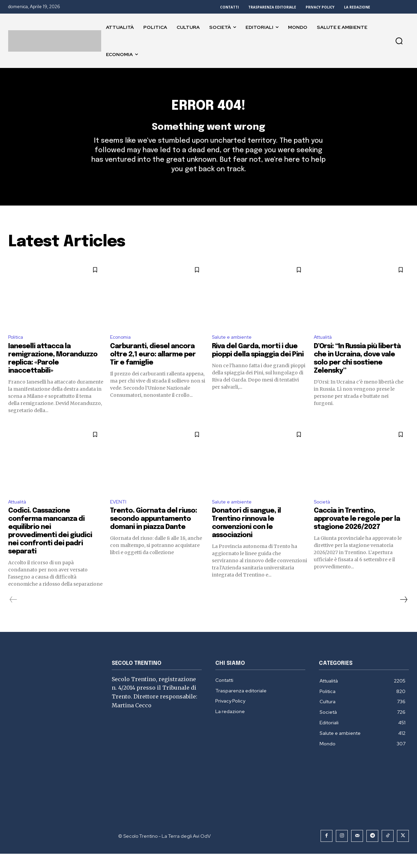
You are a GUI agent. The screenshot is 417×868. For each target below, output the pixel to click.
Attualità (325, 349)
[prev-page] (13, 614)
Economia (122, 349)
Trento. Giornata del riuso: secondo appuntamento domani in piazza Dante (153, 533)
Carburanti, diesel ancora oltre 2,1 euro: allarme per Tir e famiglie (153, 367)
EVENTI (119, 516)
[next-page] (403, 614)
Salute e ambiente (235, 349)
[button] (399, 41)
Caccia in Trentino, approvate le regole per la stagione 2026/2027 (357, 533)
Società (324, 516)
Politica (17, 349)
